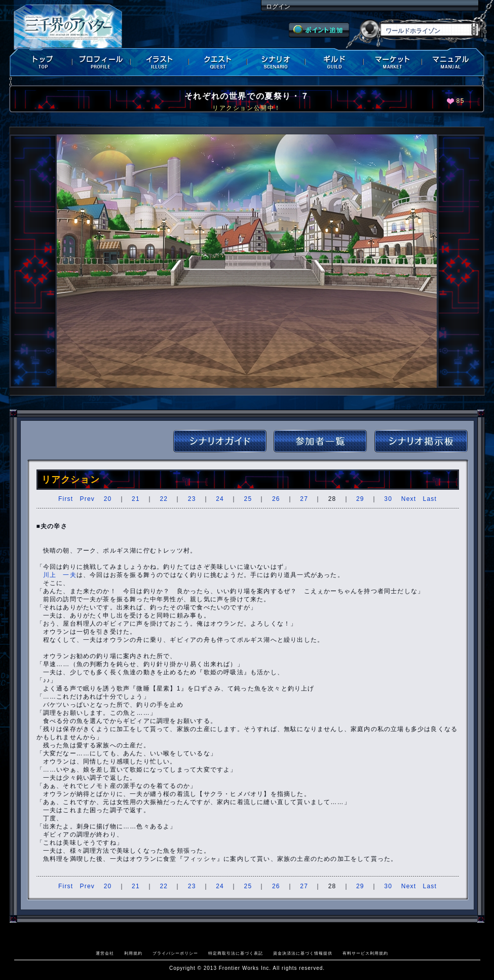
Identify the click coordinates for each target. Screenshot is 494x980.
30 (388, 499)
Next (409, 499)
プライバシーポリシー (175, 953)
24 (220, 499)
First (66, 499)
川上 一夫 (60, 575)
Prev (87, 499)
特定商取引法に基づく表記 (236, 953)
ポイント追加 (319, 30)
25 (248, 499)
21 (136, 499)
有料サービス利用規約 (365, 953)
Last (430, 499)
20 (108, 499)
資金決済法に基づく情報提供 (303, 953)
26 (276, 499)
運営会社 (105, 953)
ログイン (278, 7)
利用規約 (133, 953)
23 (192, 499)
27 (304, 499)
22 (164, 499)
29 (360, 499)
